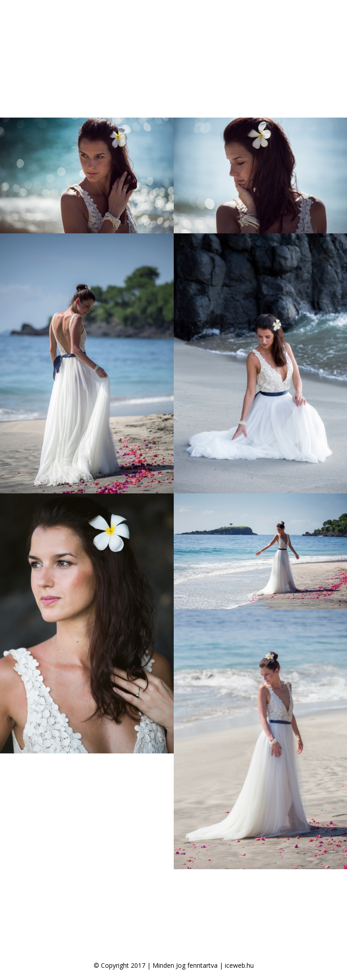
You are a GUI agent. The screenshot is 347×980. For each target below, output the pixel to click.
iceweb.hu (239, 965)
